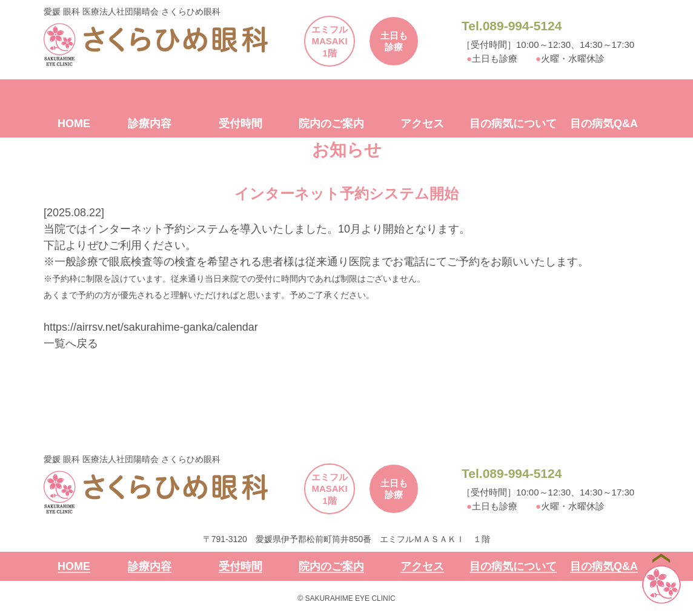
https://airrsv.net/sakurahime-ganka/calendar (151, 327)
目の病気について (513, 124)
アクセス (422, 124)
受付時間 (240, 124)
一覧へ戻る (71, 343)
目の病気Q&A (604, 124)
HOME (74, 124)
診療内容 (150, 124)
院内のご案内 (331, 124)
